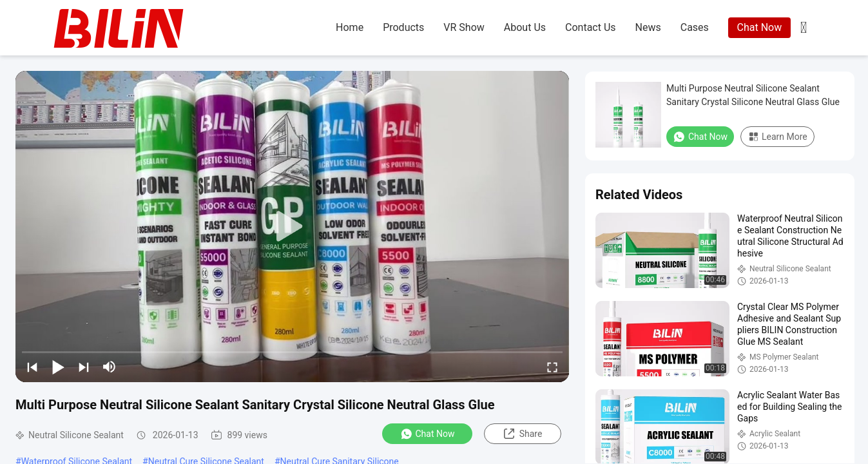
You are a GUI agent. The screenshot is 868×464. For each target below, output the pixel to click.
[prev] (32, 367)
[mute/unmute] (110, 367)
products (403, 27)
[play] (293, 227)
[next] (84, 367)
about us (525, 27)
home (350, 27)
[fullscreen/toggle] (552, 367)
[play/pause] (58, 367)
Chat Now (760, 27)
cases (695, 27)
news (648, 27)
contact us (591, 27)
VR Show (464, 27)
